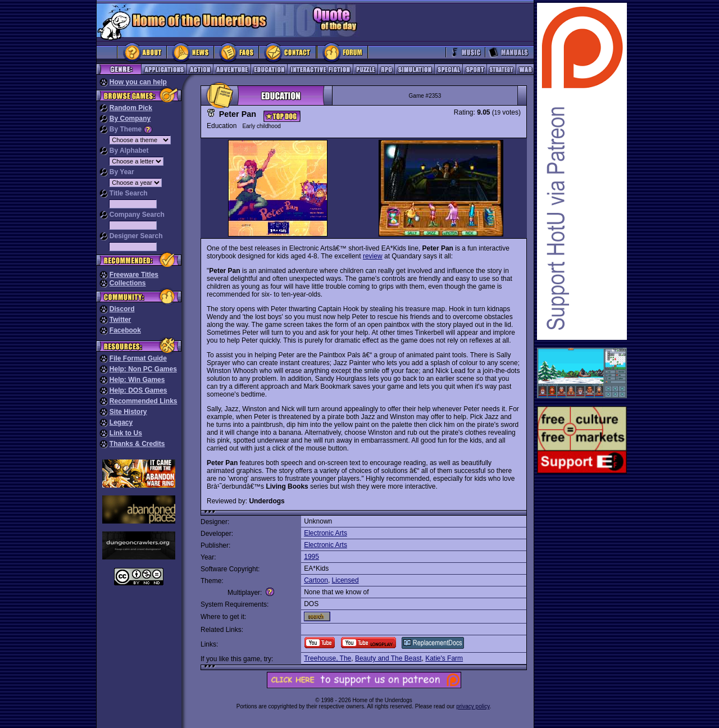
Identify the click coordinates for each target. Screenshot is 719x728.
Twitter (120, 320)
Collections (128, 283)
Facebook (125, 330)
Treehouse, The (327, 658)
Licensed (345, 580)
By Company (130, 119)
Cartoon (316, 580)
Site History (128, 412)
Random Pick (131, 108)
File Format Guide (138, 358)
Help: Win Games (137, 380)
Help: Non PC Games (143, 369)
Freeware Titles (134, 275)
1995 (311, 557)
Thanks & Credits (137, 444)
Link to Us (126, 433)
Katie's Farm (444, 658)
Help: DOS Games (138, 390)
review (373, 256)
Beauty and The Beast (388, 658)
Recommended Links (144, 401)
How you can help (138, 82)
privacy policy (473, 706)
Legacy (121, 422)
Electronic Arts (326, 533)
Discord (122, 309)
